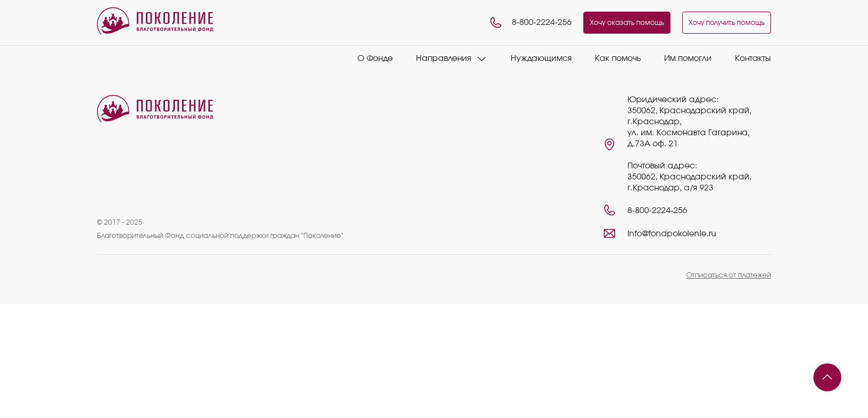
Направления (444, 59)
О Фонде (375, 59)
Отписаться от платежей (729, 275)
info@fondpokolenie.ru (672, 234)
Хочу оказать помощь (627, 23)
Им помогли (688, 59)
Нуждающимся (541, 59)
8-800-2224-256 (530, 23)
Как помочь (618, 59)
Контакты (753, 59)
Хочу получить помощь (727, 23)
